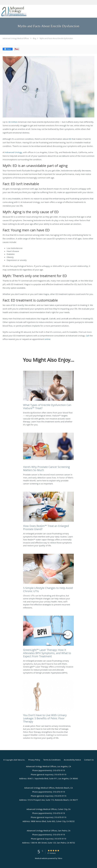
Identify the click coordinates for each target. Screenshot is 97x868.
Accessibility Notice (72, 760)
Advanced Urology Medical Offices (16, 38)
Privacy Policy (34, 760)
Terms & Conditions (52, 760)
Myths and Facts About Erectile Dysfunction (56, 38)
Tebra (60, 858)
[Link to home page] (18, 11)
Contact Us (89, 760)
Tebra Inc (21, 760)
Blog (35, 38)
